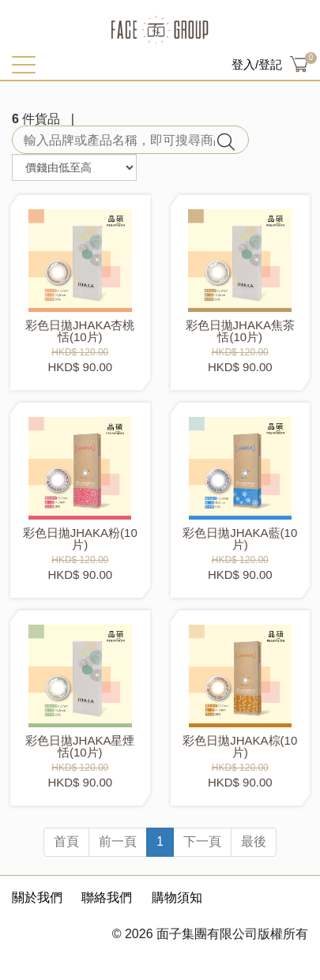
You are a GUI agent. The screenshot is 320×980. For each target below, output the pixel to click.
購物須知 (177, 897)
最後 (254, 841)
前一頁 (118, 841)
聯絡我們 (107, 897)
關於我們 (37, 897)
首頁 (66, 841)
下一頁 (202, 841)
